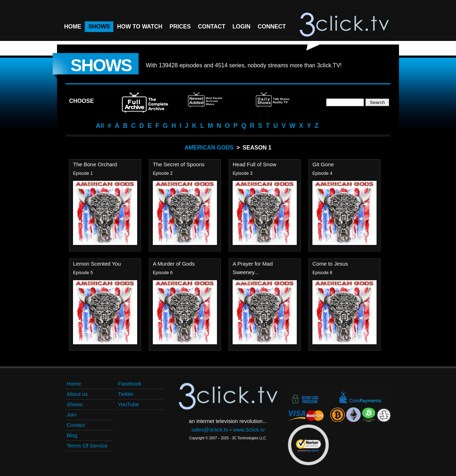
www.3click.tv (249, 430)
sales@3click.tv (210, 430)
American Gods (209, 148)
